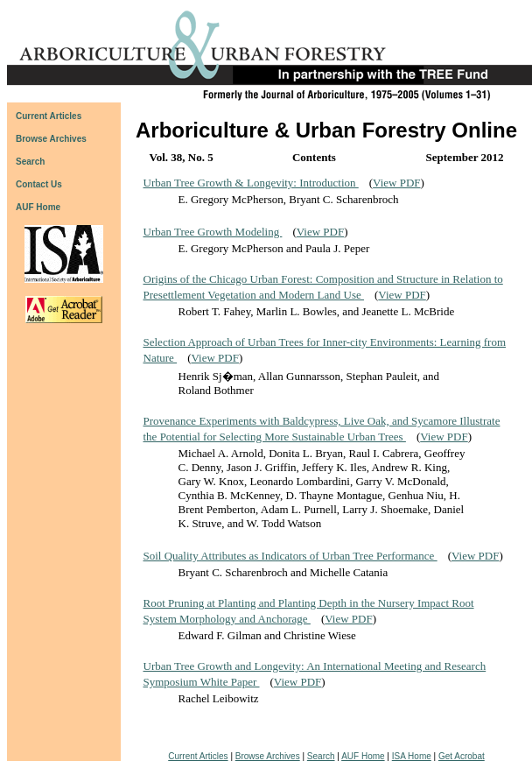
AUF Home (38, 207)
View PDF (396, 183)
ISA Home (412, 756)
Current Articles (198, 756)
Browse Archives (268, 756)
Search (321, 756)
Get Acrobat (462, 756)
